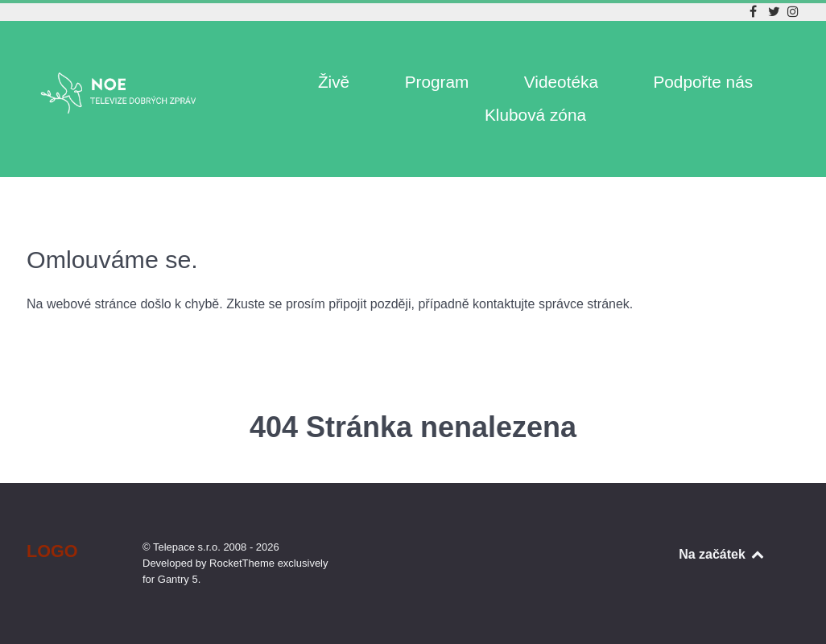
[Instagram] (793, 12)
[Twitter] (776, 12)
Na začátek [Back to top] (722, 554)
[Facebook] (755, 12)
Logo (52, 551)
